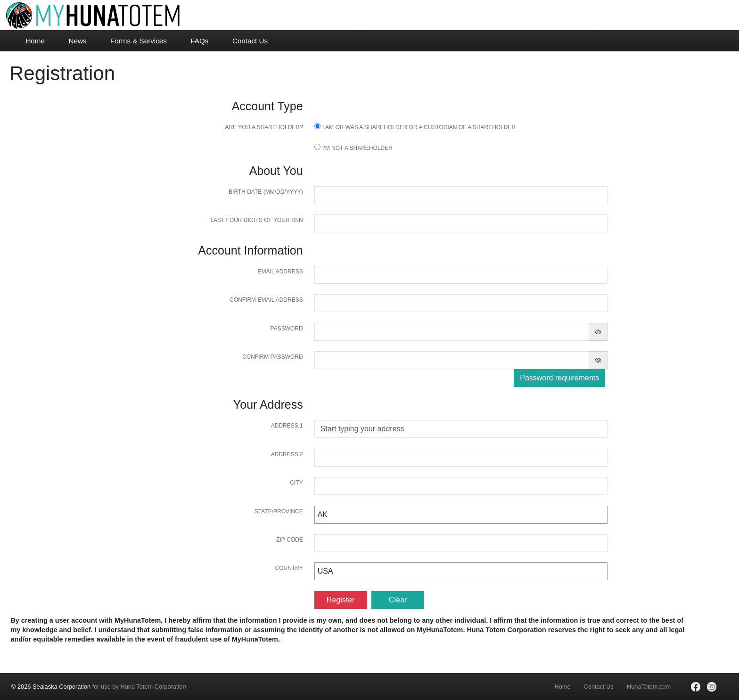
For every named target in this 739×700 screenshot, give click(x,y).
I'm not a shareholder (357, 148)
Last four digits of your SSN (256, 220)
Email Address (280, 272)
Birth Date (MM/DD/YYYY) (266, 192)
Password (287, 329)
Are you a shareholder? (264, 127)
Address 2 (287, 454)
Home (35, 41)
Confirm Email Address (266, 300)
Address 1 (287, 426)
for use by (99, 687)
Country (289, 568)
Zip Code (289, 540)
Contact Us (250, 41)
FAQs (199, 41)
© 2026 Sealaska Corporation (51, 687)
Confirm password (272, 357)
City (296, 483)
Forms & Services (139, 41)
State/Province (279, 511)
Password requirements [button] (559, 378)
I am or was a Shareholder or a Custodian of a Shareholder (419, 127)
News (77, 41)
